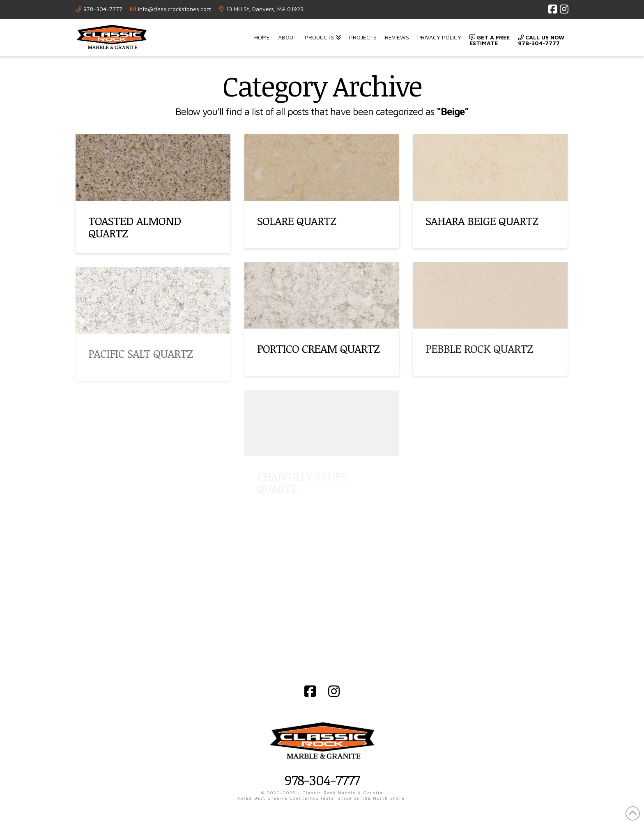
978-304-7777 (103, 9)
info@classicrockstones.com (175, 9)
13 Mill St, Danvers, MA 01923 (265, 9)
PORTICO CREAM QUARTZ (318, 348)
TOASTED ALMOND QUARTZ (135, 227)
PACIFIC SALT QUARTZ (140, 353)
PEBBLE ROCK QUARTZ (479, 348)
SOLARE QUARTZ (297, 221)
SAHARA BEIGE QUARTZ (482, 221)
